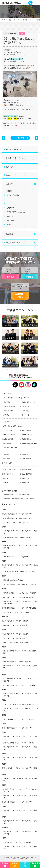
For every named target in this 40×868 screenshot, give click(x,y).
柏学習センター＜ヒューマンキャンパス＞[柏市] (20, 584)
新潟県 (4, 629)
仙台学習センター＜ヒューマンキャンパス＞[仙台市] (20, 532)
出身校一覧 (26, 415)
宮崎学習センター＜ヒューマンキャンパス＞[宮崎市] (20, 822)
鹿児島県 (5, 827)
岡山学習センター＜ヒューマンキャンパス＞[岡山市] (20, 758)
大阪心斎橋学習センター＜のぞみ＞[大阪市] (19, 704)
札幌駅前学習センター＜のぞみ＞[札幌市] (18, 518)
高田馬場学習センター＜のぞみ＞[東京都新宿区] (20, 593)
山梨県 (4, 647)
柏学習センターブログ (15, 158)
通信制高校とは (27, 439)
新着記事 (10, 234)
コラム (9, 199)
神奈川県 (5, 617)
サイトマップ (8, 463)
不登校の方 (26, 483)
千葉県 (4, 576)
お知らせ (10, 191)
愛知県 (4, 675)
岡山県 (4, 753)
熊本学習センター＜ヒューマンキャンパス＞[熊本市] (20, 811)
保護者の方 (26, 478)
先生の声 (10, 175)
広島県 (4, 732)
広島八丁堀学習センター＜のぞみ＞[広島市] (19, 743)
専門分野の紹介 (9, 411)
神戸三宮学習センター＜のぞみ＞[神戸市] (18, 728)
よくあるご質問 (8, 439)
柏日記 (9, 225)
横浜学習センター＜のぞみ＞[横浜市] (16, 625)
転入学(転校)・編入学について (14, 426)
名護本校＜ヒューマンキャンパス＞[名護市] (18, 842)
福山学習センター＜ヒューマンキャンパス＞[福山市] (20, 748)
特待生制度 (7, 443)
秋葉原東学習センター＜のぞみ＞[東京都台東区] (20, 608)
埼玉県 (4, 561)
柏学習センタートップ (14, 149)
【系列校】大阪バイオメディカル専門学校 (17, 494)
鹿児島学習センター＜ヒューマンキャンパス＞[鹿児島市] (20, 832)
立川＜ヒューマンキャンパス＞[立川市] (17, 612)
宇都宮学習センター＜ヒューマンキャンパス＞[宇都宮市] (20, 547)
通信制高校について (29, 402)
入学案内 (7, 422)
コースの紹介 (26, 406)
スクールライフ (8, 430)
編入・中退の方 (27, 474)
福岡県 (4, 785)
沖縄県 (4, 838)
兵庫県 (4, 724)
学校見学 (7, 459)
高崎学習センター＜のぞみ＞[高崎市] (16, 557)
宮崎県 (4, 817)
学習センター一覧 (14, 20)
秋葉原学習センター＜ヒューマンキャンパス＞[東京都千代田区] (20, 602)
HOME (3, 20)
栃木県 (4, 542)
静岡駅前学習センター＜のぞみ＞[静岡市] (18, 662)
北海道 (4, 510)
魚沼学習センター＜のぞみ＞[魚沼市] (16, 638)
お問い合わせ (26, 459)
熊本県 (4, 806)
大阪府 (4, 700)
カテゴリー (10, 184)
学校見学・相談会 (20, 296)
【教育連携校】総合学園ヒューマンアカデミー (19, 499)
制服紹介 (7, 415)
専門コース (11, 220)
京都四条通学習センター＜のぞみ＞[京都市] (19, 719)
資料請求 (10, 277)
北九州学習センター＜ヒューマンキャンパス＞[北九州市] (20, 790)
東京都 (4, 589)
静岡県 (4, 657)
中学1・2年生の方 (9, 470)
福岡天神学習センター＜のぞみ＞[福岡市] (18, 802)
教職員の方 (7, 483)
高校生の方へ (8, 474)
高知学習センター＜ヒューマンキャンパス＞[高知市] (20, 780)
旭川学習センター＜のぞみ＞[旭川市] (16, 522)
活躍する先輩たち (9, 435)
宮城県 (4, 527)
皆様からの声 (26, 430)
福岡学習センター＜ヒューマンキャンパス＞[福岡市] (20, 796)
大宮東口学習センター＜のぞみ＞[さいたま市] (19, 571)
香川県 (4, 764)
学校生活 (10, 216)
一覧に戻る (20, 138)
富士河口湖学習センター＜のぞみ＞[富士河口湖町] (20, 652)
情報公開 (7, 402)
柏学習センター (28, 20)
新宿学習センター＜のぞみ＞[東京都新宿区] (19, 597)
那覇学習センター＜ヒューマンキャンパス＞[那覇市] (20, 847)
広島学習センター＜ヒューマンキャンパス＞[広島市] (20, 737)
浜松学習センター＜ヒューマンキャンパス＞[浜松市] (20, 667)
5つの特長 (25, 411)
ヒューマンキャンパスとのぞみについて (16, 398)
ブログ (9, 204)
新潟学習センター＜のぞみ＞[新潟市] (16, 634)
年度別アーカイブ (13, 243)
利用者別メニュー (28, 435)
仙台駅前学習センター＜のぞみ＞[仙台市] (18, 537)
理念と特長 (7, 393)
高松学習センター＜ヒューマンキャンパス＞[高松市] (20, 769)
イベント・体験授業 (13, 195)
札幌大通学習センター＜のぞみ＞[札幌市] (18, 514)
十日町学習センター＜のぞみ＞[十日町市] (18, 642)
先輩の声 (10, 167)
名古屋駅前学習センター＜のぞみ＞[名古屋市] (20, 685)
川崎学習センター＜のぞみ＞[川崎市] (16, 621)
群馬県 (4, 552)
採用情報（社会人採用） (30, 443)
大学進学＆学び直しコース (16, 212)
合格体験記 (11, 208)
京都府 (4, 715)
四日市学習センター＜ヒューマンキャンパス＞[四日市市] (20, 695)
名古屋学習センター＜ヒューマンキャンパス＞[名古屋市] (20, 680)
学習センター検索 (9, 406)
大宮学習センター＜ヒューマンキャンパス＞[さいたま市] (21, 566)
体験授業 (30, 277)
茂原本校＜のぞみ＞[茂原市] (13, 580)
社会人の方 (7, 478)
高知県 (4, 774)
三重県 (4, 689)
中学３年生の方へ (28, 470)
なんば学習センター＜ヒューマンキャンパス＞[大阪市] (21, 709)
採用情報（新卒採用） (11, 448)
